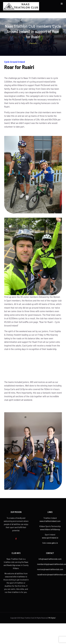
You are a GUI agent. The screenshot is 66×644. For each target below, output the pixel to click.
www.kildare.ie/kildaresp (50, 529)
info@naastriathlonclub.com (50, 559)
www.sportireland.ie (50, 538)
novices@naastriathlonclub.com (50, 569)
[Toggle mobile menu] (62, 4)
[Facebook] (16, 539)
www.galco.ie (52, 543)
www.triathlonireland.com (50, 521)
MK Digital (52, 618)
